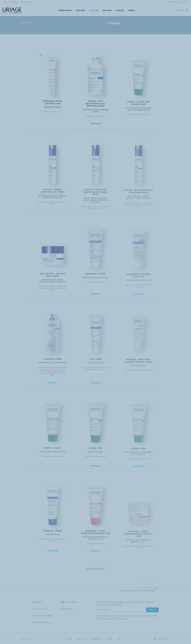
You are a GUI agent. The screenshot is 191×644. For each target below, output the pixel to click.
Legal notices (82, 639)
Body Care (80, 10)
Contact (185, 2)
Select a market (162, 639)
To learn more (122, 618)
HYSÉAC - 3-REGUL (53, 451)
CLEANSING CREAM (53, 362)
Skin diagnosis (26, 2)
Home (24, 22)
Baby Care (107, 10)
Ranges (132, 10)
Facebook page (69, 602)
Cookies (109, 639)
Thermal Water (65, 10)
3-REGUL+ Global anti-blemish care (138, 106)
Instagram (67, 609)
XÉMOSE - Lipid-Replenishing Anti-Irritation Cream (95, 106)
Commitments (37, 602)
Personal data (97, 639)
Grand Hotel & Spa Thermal (42, 616)
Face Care (94, 10)
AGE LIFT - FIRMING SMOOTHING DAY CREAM (53, 194)
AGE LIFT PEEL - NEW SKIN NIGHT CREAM (53, 278)
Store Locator (174, 2)
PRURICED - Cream (53, 534)
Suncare (120, 10)
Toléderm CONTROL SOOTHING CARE (53, 104)
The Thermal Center (40, 609)
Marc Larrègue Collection (42, 622)
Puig (119, 639)
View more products (96, 569)
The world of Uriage (10, 2)
